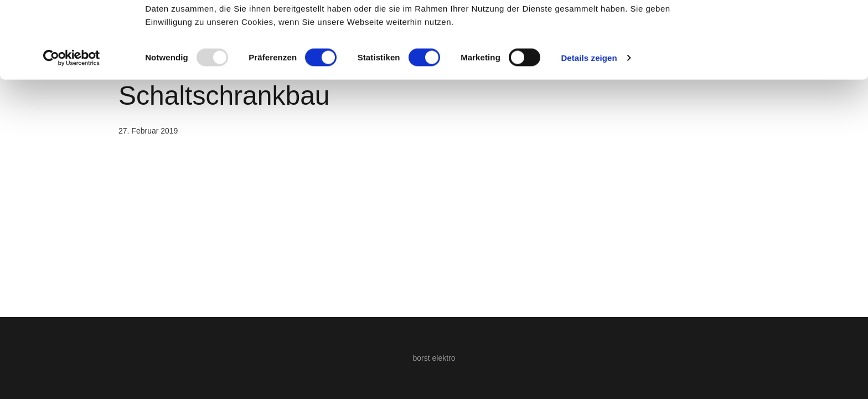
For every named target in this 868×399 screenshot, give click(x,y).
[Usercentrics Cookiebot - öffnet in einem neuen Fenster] (72, 130)
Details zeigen (589, 129)
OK (776, 29)
